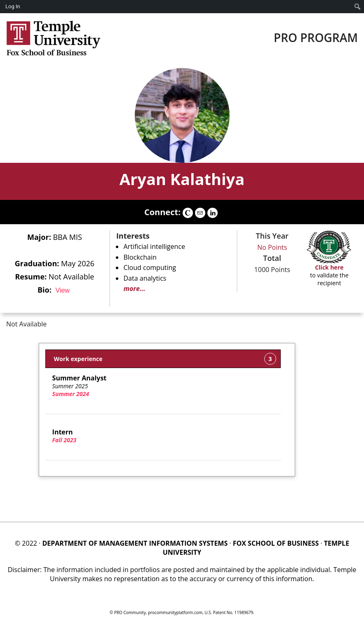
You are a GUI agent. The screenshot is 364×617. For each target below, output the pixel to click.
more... (134, 289)
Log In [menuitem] (13, 6)
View (63, 290)
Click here (329, 267)
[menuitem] (358, 7)
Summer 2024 (71, 394)
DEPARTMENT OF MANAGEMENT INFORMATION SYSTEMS (135, 543)
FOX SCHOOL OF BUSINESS (276, 543)
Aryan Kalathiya (182, 179)
